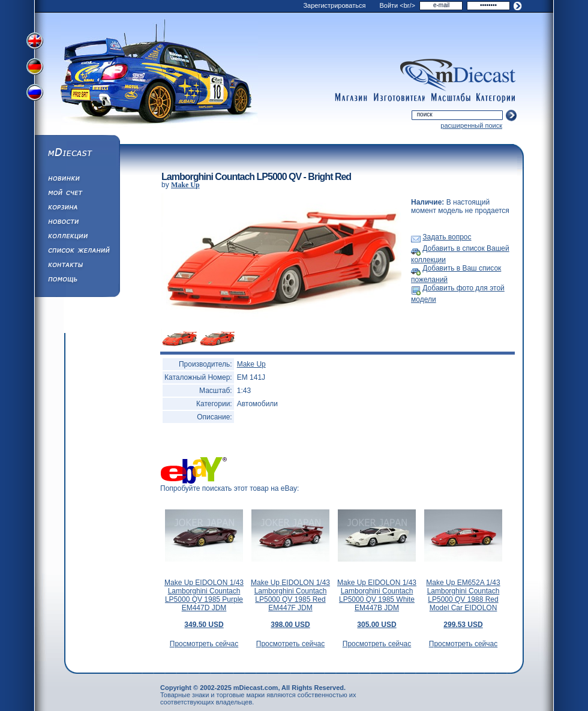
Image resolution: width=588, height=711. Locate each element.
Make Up (185, 185)
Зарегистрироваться (334, 5)
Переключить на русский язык (36, 95)
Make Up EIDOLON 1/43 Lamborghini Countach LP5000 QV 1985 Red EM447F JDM (290, 604)
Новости (77, 223)
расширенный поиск (471, 125)
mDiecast (77, 154)
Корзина (77, 209)
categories (496, 98)
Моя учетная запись (77, 194)
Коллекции (77, 238)
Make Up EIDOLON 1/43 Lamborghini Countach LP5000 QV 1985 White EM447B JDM (377, 604)
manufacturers (399, 98)
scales (451, 98)
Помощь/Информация (77, 281)
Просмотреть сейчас (204, 644)
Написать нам (77, 266)
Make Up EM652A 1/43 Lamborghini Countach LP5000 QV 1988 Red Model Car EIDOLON (463, 604)
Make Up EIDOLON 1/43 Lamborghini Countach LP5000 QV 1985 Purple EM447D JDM (204, 604)
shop (351, 98)
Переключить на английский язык (36, 41)
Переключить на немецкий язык (36, 68)
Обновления (77, 180)
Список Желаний (77, 252)
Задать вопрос (447, 237)
